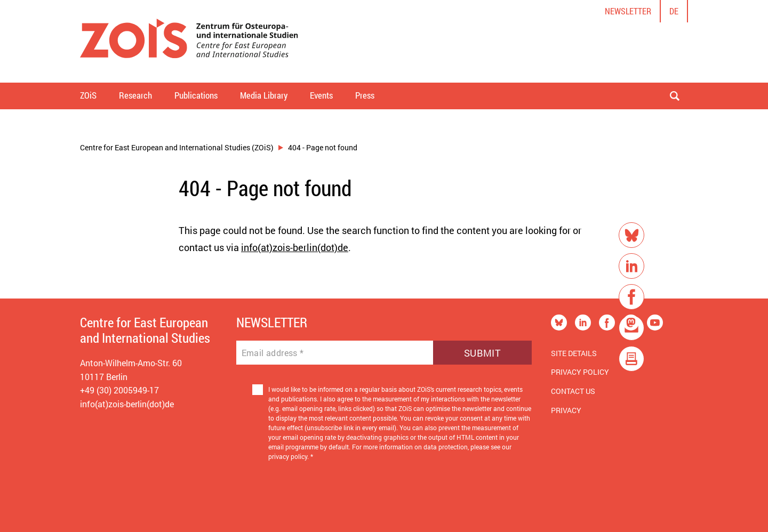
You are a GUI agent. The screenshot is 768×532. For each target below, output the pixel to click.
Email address (273, 353)
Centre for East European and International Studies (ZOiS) (177, 147)
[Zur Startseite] (189, 41)
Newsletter (628, 11)
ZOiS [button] (88, 95)
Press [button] (365, 95)
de (674, 11)
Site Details (574, 353)
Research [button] (135, 95)
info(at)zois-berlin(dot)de (295, 247)
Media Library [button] (264, 95)
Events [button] (321, 95)
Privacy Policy (580, 372)
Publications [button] (196, 95)
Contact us (573, 391)
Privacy (566, 410)
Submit (482, 353)
